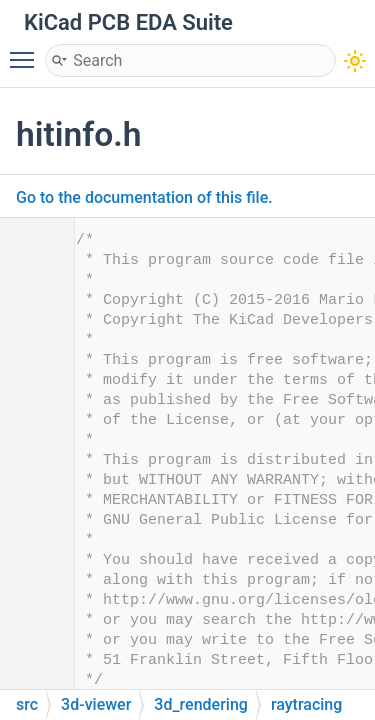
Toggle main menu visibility (27, 51)
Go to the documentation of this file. (144, 197)
